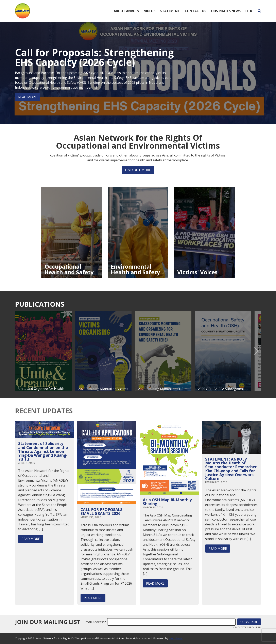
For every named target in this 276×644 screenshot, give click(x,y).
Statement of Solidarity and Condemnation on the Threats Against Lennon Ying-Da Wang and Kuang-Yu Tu (43, 451)
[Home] (23, 11)
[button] (256, 351)
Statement (170, 11)
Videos (150, 11)
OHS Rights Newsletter (232, 11)
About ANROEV (126, 11)
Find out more (138, 170)
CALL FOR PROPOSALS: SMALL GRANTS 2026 (102, 511)
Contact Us (195, 11)
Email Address (95, 622)
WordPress (176, 638)
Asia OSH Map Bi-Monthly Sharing (167, 502)
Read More (27, 97)
